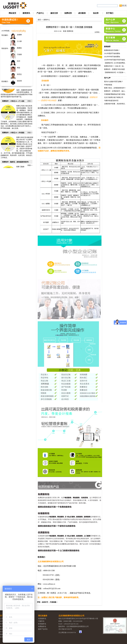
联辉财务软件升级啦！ (112, 50)
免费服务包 (42, 626)
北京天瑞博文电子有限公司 (114, 97)
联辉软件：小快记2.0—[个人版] (13, 103)
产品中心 (40, 13)
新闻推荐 (107, 47)
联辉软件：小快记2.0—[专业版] (13, 134)
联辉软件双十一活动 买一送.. (114, 66)
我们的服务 (43, 616)
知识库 (96, 13)
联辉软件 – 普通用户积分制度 (114, 69)
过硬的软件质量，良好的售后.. (115, 104)
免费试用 (68, 13)
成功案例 (82, 13)
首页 (39, 20)
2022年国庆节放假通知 (112, 53)
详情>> (30, 103)
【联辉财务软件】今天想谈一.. (115, 72)
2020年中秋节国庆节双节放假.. (115, 60)
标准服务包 (42, 624)
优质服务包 (42, 619)
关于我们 (110, 13)
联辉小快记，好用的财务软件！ (115, 88)
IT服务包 (41, 621)
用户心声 (107, 78)
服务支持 (54, 13)
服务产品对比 (43, 629)
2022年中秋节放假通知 (112, 57)
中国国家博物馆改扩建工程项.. (115, 94)
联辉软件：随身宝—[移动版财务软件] (15, 164)
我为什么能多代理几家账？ (114, 82)
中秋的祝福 (108, 85)
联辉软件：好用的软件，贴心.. (115, 91)
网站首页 (12, 13)
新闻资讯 (26, 13)
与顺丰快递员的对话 (111, 101)
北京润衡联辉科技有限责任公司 (71, 616)
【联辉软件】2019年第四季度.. (115, 63)
